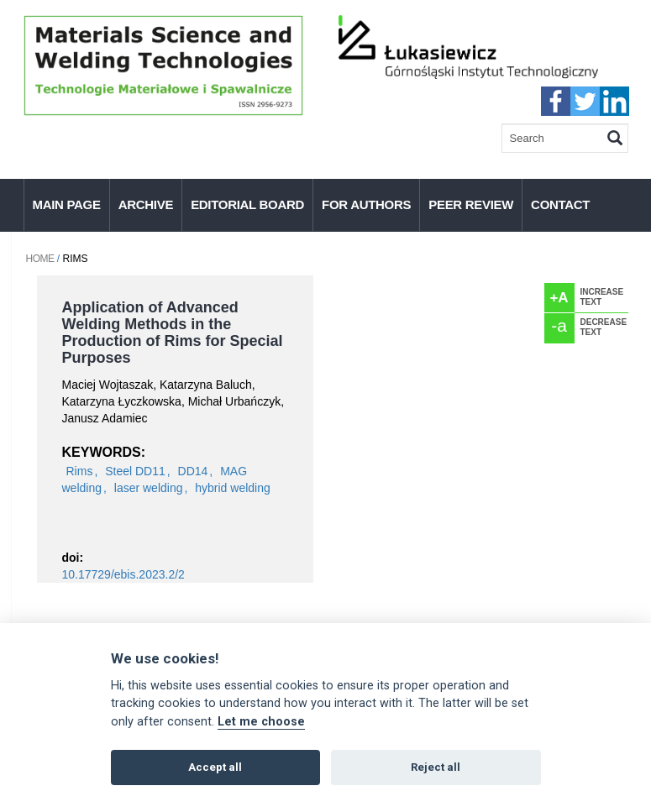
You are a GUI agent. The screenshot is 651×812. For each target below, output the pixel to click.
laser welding (149, 488)
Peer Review (471, 204)
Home (40, 259)
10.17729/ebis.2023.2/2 (123, 574)
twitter (585, 101)
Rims (80, 471)
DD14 (193, 471)
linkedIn (614, 101)
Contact (560, 204)
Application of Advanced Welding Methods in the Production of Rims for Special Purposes (173, 333)
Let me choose (261, 722)
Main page (67, 204)
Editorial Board (247, 204)
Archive (146, 204)
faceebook (556, 101)
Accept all (215, 767)
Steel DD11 (135, 471)
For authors (366, 204)
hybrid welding (233, 488)
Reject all (436, 767)
